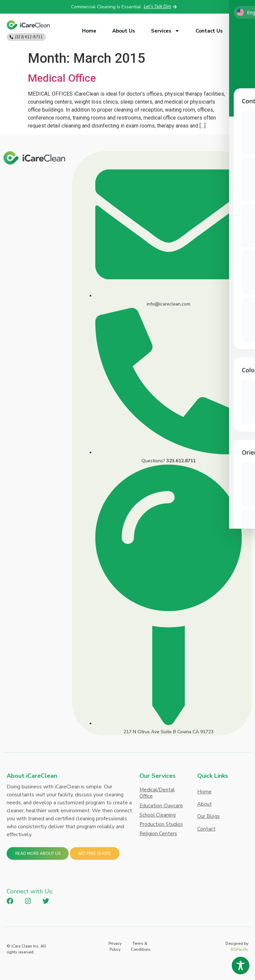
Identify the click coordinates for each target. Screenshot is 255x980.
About (205, 807)
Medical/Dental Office (157, 793)
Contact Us (209, 31)
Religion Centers (158, 836)
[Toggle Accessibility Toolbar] (241, 966)
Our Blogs (209, 822)
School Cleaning (158, 816)
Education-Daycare (161, 806)
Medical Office (62, 78)
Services (165, 31)
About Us (124, 31)
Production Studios (161, 826)
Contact (206, 837)
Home (89, 31)
